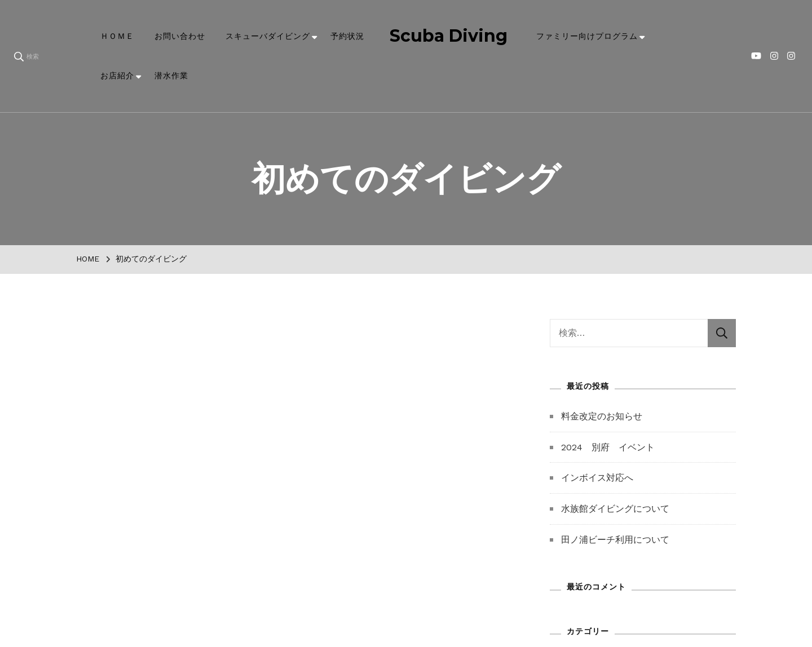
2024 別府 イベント (608, 447)
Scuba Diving (449, 36)
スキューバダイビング (268, 36)
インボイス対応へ (597, 478)
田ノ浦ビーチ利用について (615, 540)
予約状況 (347, 36)
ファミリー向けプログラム (587, 36)
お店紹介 (117, 76)
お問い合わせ (180, 36)
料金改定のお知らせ (602, 416)
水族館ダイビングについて (615, 509)
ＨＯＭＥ (117, 36)
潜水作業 (171, 76)
